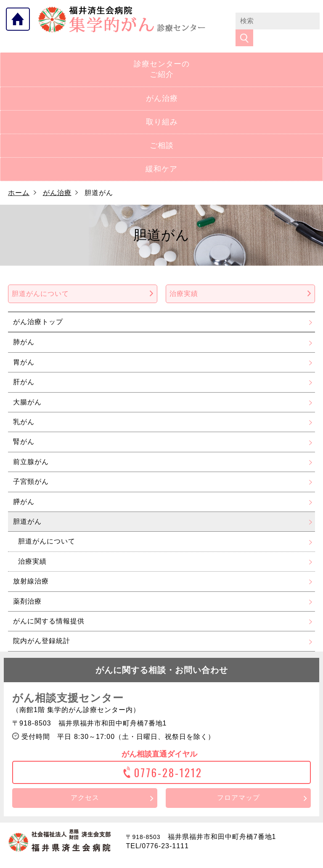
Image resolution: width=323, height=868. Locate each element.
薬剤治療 (27, 587)
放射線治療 (31, 568)
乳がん (24, 408)
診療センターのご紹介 (162, 56)
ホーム (19, 179)
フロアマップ (238, 784)
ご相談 (162, 132)
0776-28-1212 (162, 759)
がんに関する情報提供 (49, 608)
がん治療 (162, 84)
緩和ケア (161, 156)
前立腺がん (31, 448)
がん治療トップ (38, 308)
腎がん (24, 428)
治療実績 (240, 280)
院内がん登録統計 (42, 627)
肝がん (24, 368)
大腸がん (27, 388)
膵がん (24, 488)
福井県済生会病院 (122, 20)
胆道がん (27, 508)
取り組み (162, 108)
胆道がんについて (83, 280)
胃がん (24, 349)
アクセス (85, 784)
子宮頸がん (31, 468)
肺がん (24, 328)
